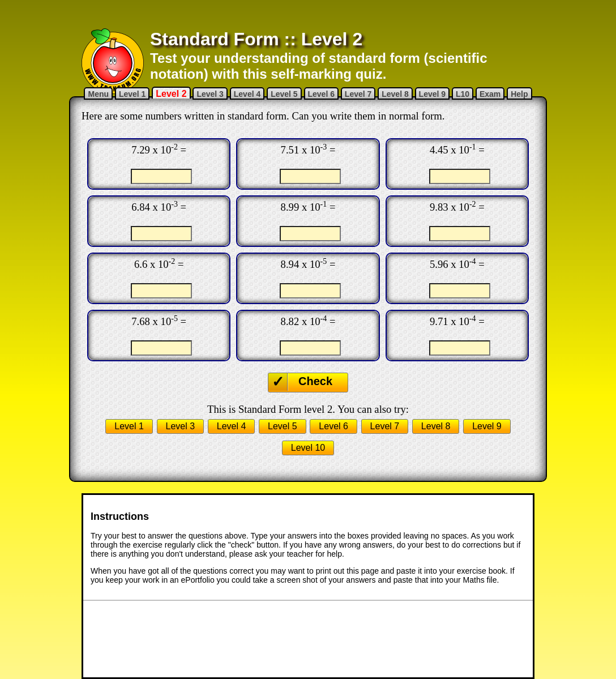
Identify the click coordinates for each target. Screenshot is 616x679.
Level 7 (358, 94)
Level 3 (210, 94)
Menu (98, 94)
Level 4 (247, 94)
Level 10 (308, 448)
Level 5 (284, 94)
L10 (463, 94)
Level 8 (395, 94)
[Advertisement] (308, 14)
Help (519, 94)
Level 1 (132, 94)
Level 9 (432, 94)
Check (315, 381)
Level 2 (171, 94)
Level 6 (321, 94)
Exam (490, 94)
